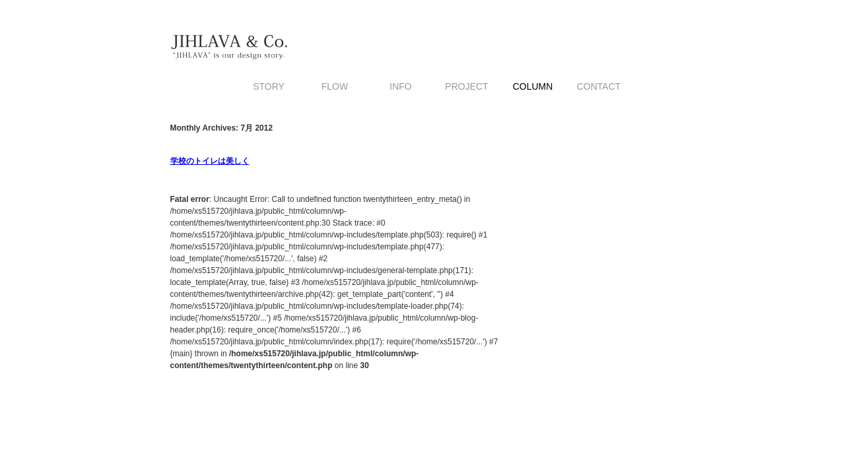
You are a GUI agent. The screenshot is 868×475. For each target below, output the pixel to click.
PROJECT (466, 86)
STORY (269, 86)
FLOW (335, 86)
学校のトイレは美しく (210, 161)
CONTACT (599, 86)
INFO (400, 86)
